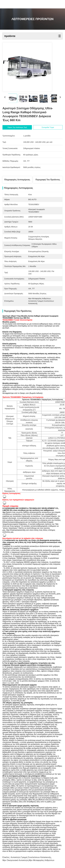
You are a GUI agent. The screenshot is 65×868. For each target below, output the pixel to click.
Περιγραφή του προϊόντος (48, 180)
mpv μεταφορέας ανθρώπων (42, 860)
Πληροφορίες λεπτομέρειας (17, 180)
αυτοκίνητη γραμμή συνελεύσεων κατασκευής (31, 857)
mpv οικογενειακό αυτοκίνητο (15, 860)
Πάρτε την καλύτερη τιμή (17, 127)
